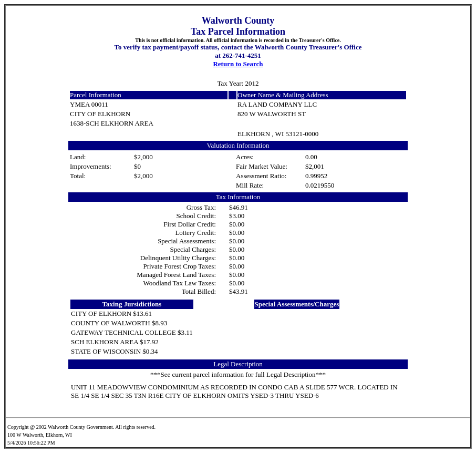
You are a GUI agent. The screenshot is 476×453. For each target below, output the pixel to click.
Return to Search (238, 64)
